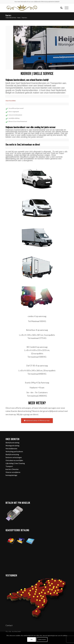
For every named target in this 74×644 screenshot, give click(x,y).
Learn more (42, 639)
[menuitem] (60, 8)
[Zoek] (60, 8)
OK (32, 639)
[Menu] (65, 8)
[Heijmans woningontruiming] (31, 8)
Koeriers (8, 15)
